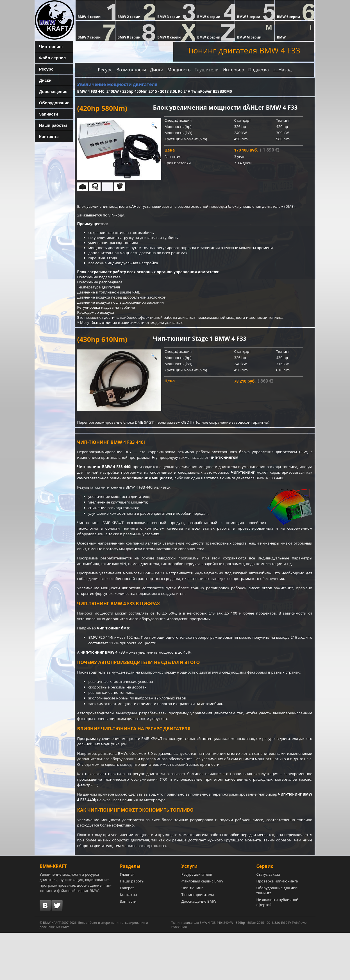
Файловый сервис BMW (202, 928)
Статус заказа (268, 922)
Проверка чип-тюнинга (277, 928)
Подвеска (258, 70)
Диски (44, 80)
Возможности (131, 70)
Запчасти (47, 114)
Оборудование (52, 103)
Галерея (127, 935)
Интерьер (233, 70)
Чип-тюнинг (49, 46)
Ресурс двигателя (197, 922)
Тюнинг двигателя (198, 942)
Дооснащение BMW (199, 949)
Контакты (47, 136)
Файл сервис (50, 58)
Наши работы (51, 125)
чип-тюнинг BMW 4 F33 (105, 683)
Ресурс (45, 69)
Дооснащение (51, 91)
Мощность (179, 70)
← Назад (282, 70)
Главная (127, 922)
